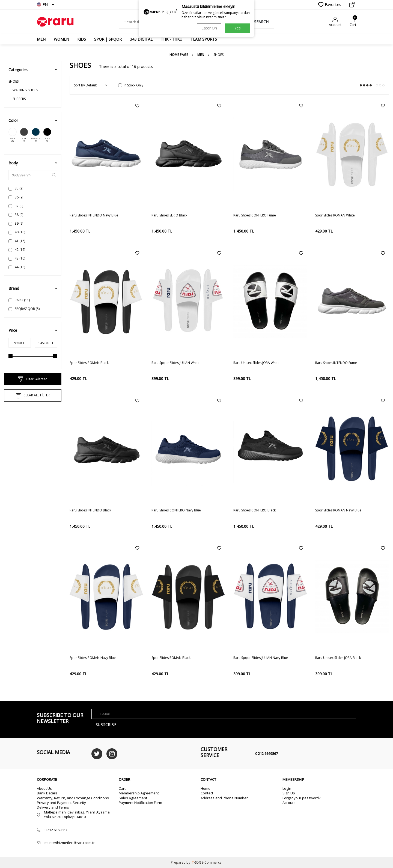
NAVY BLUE (36, 135)
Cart (122, 788)
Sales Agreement (133, 798)
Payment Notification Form (140, 803)
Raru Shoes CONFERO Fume (255, 215)
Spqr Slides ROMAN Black (89, 363)
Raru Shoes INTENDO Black (90, 510)
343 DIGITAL (141, 39)
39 (16, 223)
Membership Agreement (139, 793)
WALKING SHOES (25, 90)
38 (16, 215)
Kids (82, 39)
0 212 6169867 (267, 754)
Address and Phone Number (224, 798)
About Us (44, 788)
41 (17, 241)
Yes (238, 28)
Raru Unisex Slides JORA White (256, 363)
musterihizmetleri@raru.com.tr (70, 843)
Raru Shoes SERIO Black (169, 215)
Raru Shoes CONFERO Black (254, 510)
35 (16, 188)
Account (289, 803)
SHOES (14, 81)
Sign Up (289, 793)
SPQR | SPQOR (108, 39)
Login (287, 788)
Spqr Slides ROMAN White (335, 215)
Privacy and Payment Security (61, 803)
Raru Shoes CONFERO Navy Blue (176, 510)
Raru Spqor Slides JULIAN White (175, 363)
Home (206, 788)
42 (17, 250)
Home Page (179, 55)
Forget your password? (301, 798)
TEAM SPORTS (204, 39)
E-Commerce (212, 863)
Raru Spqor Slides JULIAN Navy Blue (261, 658)
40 (17, 232)
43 (17, 258)
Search (258, 22)
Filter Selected (33, 379)
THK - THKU (172, 39)
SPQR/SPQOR (24, 309)
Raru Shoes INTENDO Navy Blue (94, 215)
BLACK (47, 135)
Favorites (330, 5)
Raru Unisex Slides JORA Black (338, 658)
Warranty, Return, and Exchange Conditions (73, 798)
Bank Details (47, 793)
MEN (41, 39)
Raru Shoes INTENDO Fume (336, 363)
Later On (209, 28)
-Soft (197, 863)
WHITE (13, 135)
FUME (24, 135)
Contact (207, 793)
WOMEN (61, 39)
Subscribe (106, 724)
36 (16, 197)
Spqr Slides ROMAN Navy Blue (338, 510)
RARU (19, 300)
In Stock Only (131, 85)
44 (17, 267)
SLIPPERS (19, 99)
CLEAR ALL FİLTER (33, 396)
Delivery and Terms (53, 807)
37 (16, 206)
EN (45, 4)
